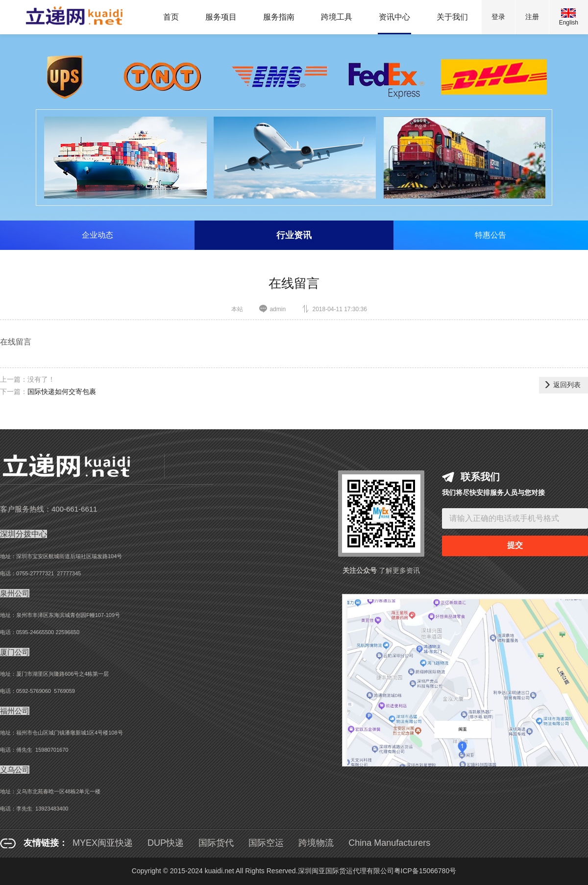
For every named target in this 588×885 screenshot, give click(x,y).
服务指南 (279, 17)
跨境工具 (337, 17)
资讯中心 (394, 17)
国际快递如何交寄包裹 (62, 392)
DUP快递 (166, 843)
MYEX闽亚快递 (103, 843)
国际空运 (266, 843)
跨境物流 (316, 843)
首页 (171, 17)
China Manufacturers (389, 843)
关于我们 (452, 17)
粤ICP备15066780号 (425, 871)
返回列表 (562, 385)
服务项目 (221, 17)
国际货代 (216, 843)
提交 (515, 545)
